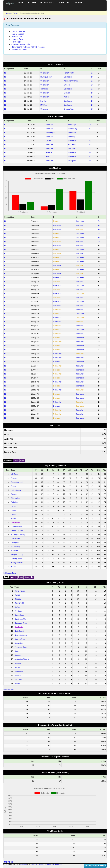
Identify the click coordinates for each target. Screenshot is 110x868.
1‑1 (92, 97)
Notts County (69, 73)
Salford (14, 486)
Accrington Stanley (71, 81)
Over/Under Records (21, 44)
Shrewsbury (15, 546)
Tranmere (44, 89)
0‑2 (90, 129)
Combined (8, 460)
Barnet (13, 506)
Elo (32, 577)
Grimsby (14, 494)
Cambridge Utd (17, 482)
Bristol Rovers (16, 526)
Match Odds (17, 37)
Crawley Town (69, 109)
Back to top (8, 862)
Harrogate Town (46, 77)
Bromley (44, 101)
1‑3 (92, 93)
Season (8, 13)
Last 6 (7, 577)
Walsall (66, 97)
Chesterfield (15, 498)
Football (32, 2)
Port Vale (72, 149)
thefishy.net (23, 865)
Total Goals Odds (19, 50)
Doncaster (49, 125)
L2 (5, 73)
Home (21, 2)
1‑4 (99, 229)
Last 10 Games (18, 31)
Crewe (13, 510)
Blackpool (72, 161)
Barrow (14, 567)
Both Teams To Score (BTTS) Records (29, 47)
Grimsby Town (47, 2)
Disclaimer (48, 865)
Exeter (48, 141)
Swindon (67, 85)
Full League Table (10, 573)
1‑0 (92, 77)
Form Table (16, 42)
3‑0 (92, 85)
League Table (17, 39)
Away (22, 460)
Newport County (17, 554)
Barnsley (49, 153)
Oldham (67, 93)
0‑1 (92, 73)
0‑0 (92, 109)
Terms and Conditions (38, 865)
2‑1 (92, 81)
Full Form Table (9, 690)
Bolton (48, 157)
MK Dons (44, 105)
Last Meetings (18, 34)
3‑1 (99, 233)
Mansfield (72, 145)
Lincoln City (73, 129)
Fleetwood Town (17, 530)
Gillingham (15, 542)
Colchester (44, 73)
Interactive (64, 2)
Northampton (50, 133)
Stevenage (72, 125)
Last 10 (14, 577)
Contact (78, 2)
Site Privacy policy (57, 865)
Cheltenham (16, 538)
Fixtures (15, 13)
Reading (71, 137)
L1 (5, 125)
